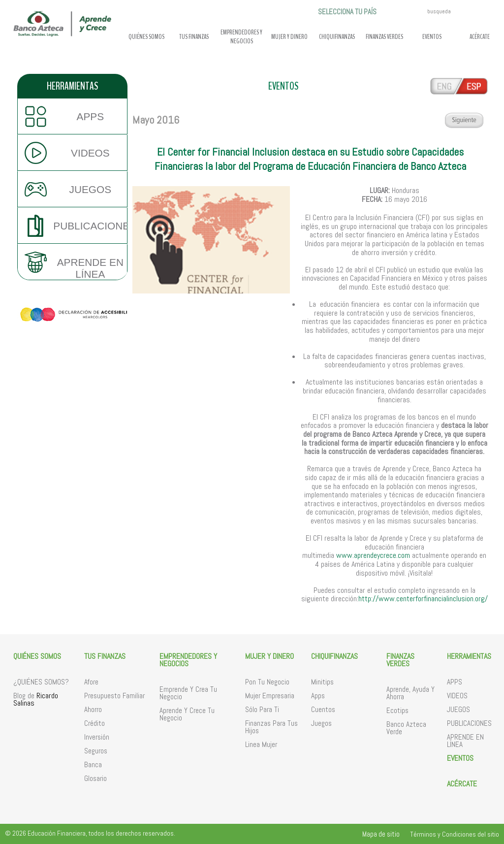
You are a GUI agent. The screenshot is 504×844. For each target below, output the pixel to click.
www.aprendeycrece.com (373, 555)
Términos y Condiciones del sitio (455, 834)
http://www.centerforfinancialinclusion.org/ (423, 599)
